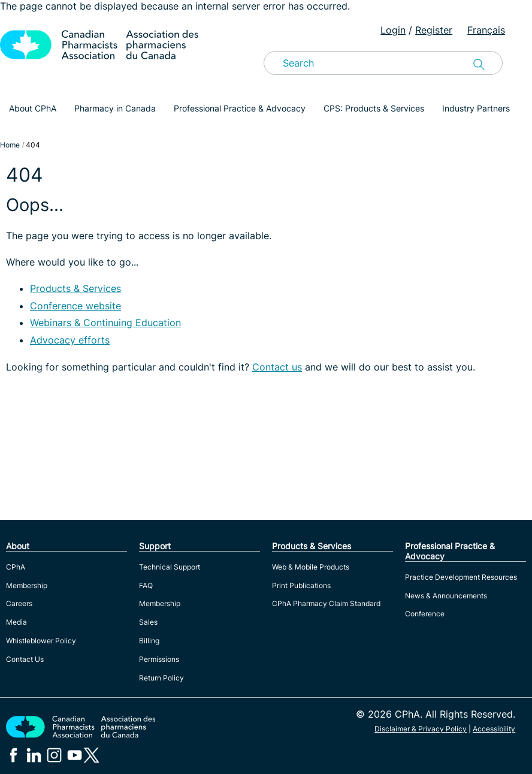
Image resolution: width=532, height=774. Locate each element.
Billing (149, 641)
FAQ (146, 585)
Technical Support (170, 567)
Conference (425, 614)
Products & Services (75, 288)
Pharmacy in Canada (115, 108)
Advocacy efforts (70, 340)
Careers (19, 603)
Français (486, 30)
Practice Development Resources (461, 577)
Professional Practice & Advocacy (240, 108)
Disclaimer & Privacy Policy (421, 729)
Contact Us (25, 659)
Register (434, 30)
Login (393, 30)
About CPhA (33, 108)
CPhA (16, 567)
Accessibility (494, 729)
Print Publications (301, 585)
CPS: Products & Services (374, 108)
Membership (27, 585)
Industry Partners (476, 108)
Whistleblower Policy (41, 641)
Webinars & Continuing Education (105, 323)
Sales (148, 622)
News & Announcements (446, 596)
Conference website (75, 306)
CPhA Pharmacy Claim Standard (326, 603)
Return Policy (161, 678)
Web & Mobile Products (311, 567)
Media (16, 622)
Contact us (277, 367)
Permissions (159, 659)
